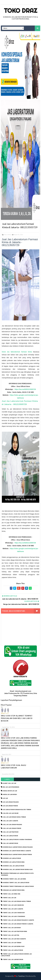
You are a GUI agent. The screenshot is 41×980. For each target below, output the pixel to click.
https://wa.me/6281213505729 (25, 389)
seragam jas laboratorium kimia (14, 890)
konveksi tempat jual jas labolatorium (16, 883)
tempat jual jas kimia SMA (12, 894)
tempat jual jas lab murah (12, 928)
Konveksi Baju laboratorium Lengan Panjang (18, 847)
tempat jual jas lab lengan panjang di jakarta (18, 920)
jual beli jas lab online (11, 813)
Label (7, 779)
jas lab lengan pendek (10, 806)
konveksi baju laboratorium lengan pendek (17, 855)
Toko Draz (21, 11)
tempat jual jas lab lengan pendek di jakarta (18, 924)
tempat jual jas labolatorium (13, 950)
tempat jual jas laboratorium (13, 960)
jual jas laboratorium (10, 843)
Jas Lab (5, 798)
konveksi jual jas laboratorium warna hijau (18, 870)
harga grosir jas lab (10, 791)
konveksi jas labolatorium (12, 858)
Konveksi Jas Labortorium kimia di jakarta (17, 851)
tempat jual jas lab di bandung (13, 905)
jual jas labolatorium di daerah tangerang (17, 840)
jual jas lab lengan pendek (12, 828)
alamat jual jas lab (10, 783)
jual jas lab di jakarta (10, 821)
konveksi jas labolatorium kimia (14, 862)
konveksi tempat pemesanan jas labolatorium (18, 887)
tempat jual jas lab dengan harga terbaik (17, 901)
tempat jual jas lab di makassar (14, 913)
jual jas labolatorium (10, 836)
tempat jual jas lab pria (11, 935)
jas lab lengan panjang (11, 802)
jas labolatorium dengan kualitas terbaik (17, 810)
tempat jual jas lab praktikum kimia (15, 931)
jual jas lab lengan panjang (12, 825)
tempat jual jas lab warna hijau (14, 947)
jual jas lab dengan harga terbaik (14, 817)
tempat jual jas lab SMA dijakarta (14, 939)
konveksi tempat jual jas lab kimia (14, 879)
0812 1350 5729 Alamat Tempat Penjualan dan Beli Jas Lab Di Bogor (17, 718)
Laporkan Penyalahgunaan (11, 700)
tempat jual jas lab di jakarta (13, 909)
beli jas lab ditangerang (11, 787)
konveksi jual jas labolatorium (14, 866)
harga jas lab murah (10, 795)
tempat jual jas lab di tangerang (14, 916)
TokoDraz (21, 976)
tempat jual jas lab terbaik (12, 943)
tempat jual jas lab (10, 898)
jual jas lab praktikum (11, 832)
